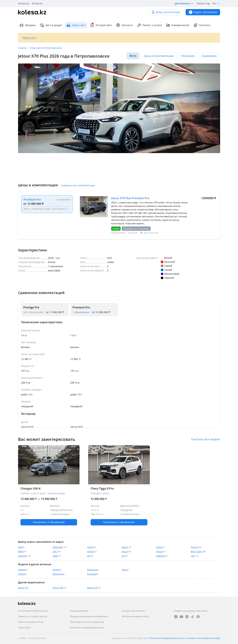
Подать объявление (203, 12)
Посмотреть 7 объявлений (49, 522)
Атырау (57, 570)
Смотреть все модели (206, 439)
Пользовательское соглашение (87, 622)
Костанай (92, 574)
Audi (20, 547)
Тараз (125, 570)
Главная (23, 48)
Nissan (160, 551)
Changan (23, 556)
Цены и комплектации (159, 56)
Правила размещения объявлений (89, 616)
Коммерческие (178, 25)
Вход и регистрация (165, 12)
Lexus (159, 547)
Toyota (194, 547)
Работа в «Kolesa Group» (31, 622)
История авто (101, 25)
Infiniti (91, 551)
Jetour (125, 551)
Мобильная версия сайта (135, 616)
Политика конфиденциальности (87, 627)
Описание (188, 56)
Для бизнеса (185, 3)
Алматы (22, 570)
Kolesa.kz (24, 3)
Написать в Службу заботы (33, 616)
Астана (22, 574)
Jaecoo (125, 547)
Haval (90, 547)
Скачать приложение (133, 611)
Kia (123, 556)
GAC (55, 551)
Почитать (202, 25)
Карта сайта (24, 627)
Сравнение (209, 56)
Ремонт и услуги (149, 25)
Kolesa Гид (203, 3)
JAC (89, 556)
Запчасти (124, 25)
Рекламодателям (79, 611)
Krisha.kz (37, 3)
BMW (21, 551)
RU (216, 3)
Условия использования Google (203, 638)
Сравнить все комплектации (78, 185)
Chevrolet (58, 547)
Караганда (58, 574)
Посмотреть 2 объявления (119, 522)
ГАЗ (193, 556)
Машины (28, 25)
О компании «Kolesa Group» (33, 611)
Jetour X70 (92, 588)
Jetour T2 (23, 588)
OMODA (160, 556)
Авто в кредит (51, 25)
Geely (55, 556)
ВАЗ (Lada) (196, 551)
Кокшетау (93, 570)
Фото (133, 56)
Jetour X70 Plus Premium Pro (130, 198)
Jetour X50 (58, 588)
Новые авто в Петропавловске (46, 48)
